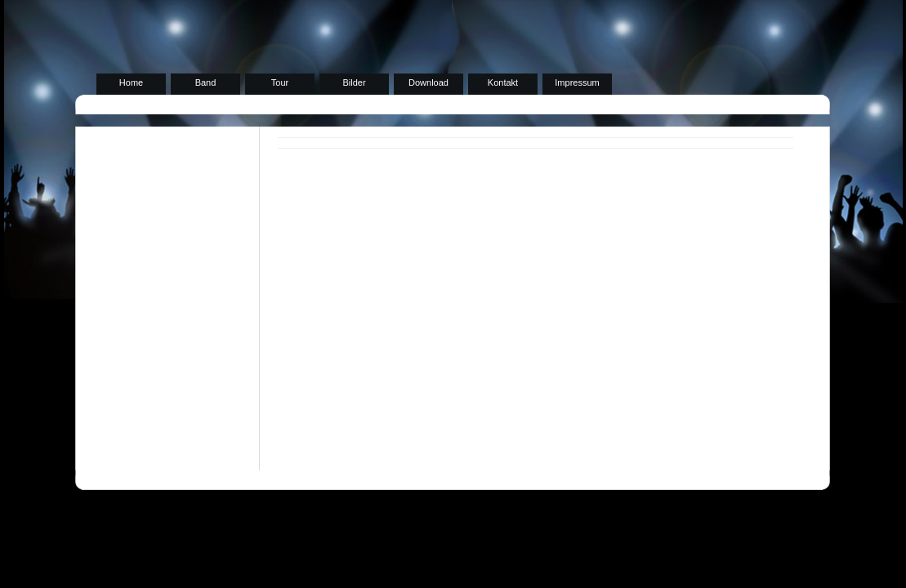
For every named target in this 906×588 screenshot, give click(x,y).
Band (206, 82)
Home (131, 82)
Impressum (577, 82)
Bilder (354, 82)
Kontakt (503, 82)
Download (428, 82)
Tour (280, 82)
